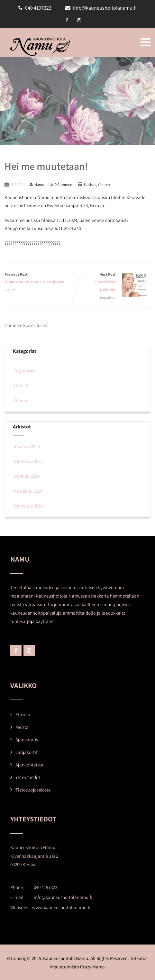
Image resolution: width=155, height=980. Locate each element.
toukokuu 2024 (28, 506)
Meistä (22, 727)
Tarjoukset (109, 298)
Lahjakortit (27, 752)
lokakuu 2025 (27, 446)
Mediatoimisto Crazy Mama (77, 967)
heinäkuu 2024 (28, 491)
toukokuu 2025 (28, 461)
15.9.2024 (18, 184)
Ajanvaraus (27, 740)
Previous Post (41, 279)
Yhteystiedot (28, 777)
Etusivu (23, 714)
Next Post (114, 282)
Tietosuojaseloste (33, 790)
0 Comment (64, 184)
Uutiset (90, 184)
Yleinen (104, 184)
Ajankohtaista (29, 765)
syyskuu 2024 (27, 476)
